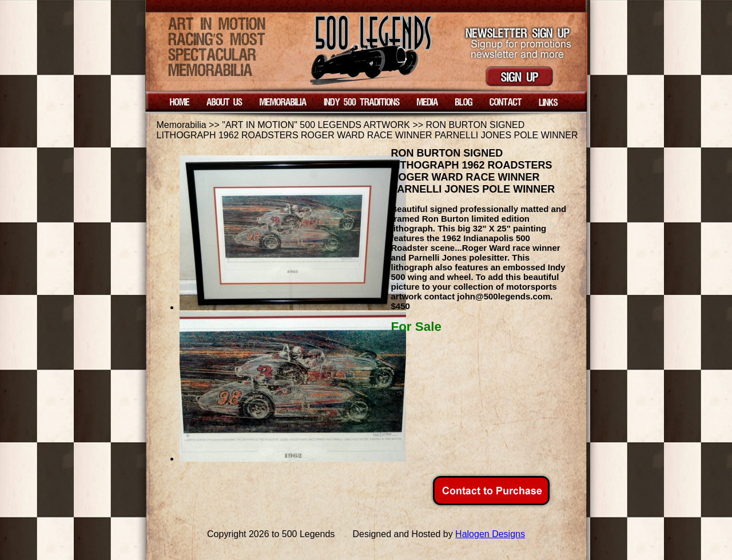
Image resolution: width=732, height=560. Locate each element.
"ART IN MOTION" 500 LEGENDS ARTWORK (316, 125)
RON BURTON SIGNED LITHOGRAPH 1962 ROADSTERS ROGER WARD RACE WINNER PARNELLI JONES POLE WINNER (367, 130)
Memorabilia (182, 125)
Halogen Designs (490, 534)
